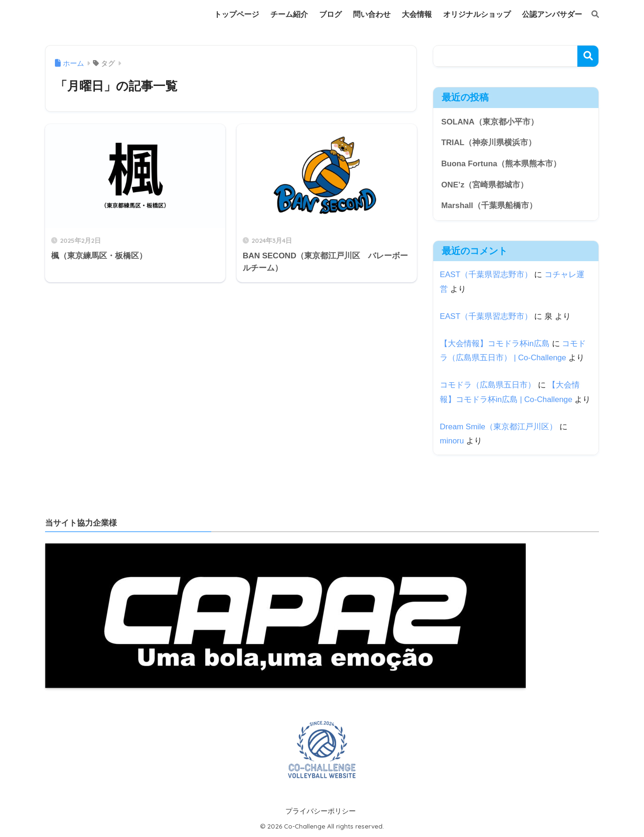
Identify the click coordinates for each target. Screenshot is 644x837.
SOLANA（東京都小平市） (490, 122)
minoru (452, 441)
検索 (588, 56)
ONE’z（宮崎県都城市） (485, 185)
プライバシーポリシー (321, 811)
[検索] (590, 15)
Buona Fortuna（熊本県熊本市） (501, 164)
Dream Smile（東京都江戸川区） (498, 427)
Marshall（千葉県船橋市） (489, 205)
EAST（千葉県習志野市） (486, 275)
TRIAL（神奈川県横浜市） (489, 143)
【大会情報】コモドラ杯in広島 (495, 344)
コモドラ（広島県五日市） (488, 385)
